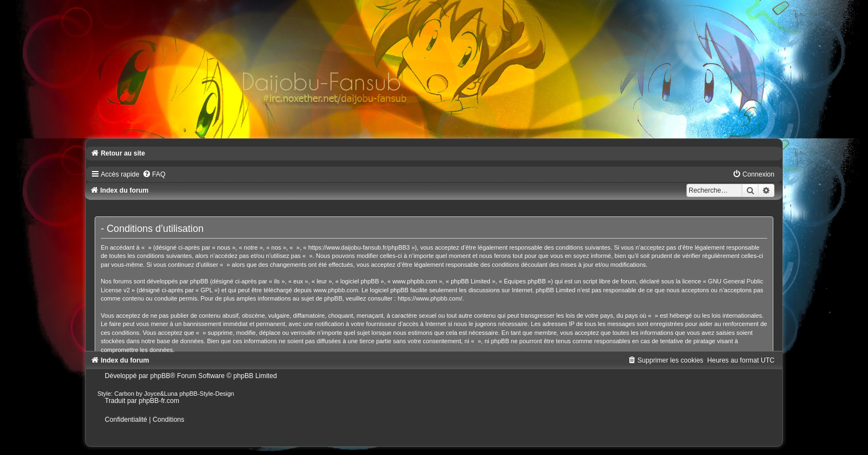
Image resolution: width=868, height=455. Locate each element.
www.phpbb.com (336, 290)
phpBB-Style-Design (207, 394)
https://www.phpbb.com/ (430, 298)
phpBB (160, 376)
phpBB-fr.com (159, 401)
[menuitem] (154, 174)
